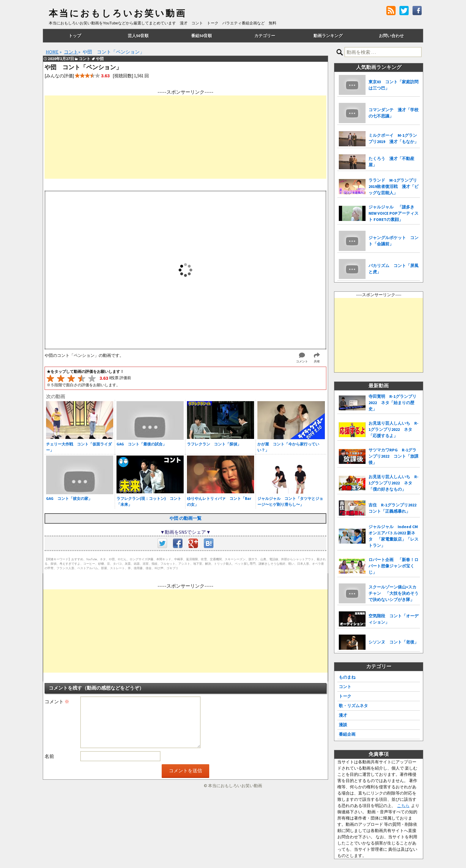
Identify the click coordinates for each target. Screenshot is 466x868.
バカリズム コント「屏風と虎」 (393, 269)
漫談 (343, 725)
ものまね (347, 677)
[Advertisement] (185, 137)
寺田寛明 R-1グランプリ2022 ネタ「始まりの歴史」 (392, 403)
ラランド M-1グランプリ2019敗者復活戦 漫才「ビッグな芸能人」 (393, 186)
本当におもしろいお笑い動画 (118, 13)
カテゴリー (265, 36)
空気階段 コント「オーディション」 (393, 619)
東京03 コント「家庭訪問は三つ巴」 (393, 85)
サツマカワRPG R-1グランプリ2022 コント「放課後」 (393, 456)
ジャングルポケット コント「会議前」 (393, 241)
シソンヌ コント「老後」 (393, 642)
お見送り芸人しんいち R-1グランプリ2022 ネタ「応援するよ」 (393, 429)
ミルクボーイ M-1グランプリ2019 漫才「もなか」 (393, 138)
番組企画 (347, 734)
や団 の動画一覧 (185, 518)
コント (345, 687)
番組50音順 (201, 36)
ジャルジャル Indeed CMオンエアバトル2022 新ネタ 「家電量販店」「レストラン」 (393, 536)
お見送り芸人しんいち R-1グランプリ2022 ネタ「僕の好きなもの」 (393, 483)
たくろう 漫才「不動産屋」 (391, 162)
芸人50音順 (138, 36)
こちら (403, 806)
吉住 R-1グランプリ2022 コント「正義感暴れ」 (394, 508)
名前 (49, 756)
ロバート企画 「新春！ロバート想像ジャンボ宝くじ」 (393, 566)
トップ (75, 36)
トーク (345, 696)
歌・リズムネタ (353, 706)
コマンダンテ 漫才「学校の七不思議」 (393, 113)
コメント (57, 701)
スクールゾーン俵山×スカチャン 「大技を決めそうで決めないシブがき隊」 (393, 593)
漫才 (343, 715)
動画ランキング (328, 36)
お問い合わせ (391, 36)
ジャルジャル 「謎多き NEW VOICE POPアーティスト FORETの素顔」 (393, 213)
